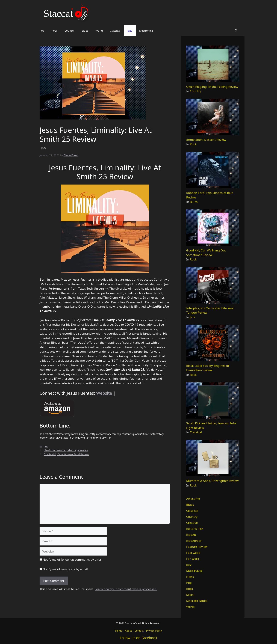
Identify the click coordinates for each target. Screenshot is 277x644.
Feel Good (193, 553)
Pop (42, 31)
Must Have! (194, 571)
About (128, 631)
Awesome (193, 499)
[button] (236, 31)
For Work (193, 559)
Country (69, 31)
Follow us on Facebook (138, 638)
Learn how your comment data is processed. (126, 589)
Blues (85, 31)
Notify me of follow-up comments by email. (73, 560)
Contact (139, 631)
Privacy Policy (154, 631)
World (99, 31)
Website (105, 393)
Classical (115, 31)
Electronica (146, 31)
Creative (192, 523)
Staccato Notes (197, 601)
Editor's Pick (195, 529)
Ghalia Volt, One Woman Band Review (66, 454)
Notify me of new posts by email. (66, 569)
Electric (191, 535)
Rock (54, 31)
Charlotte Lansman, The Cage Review (66, 450)
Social (190, 595)
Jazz (130, 31)
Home (119, 631)
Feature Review (197, 547)
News (190, 577)
